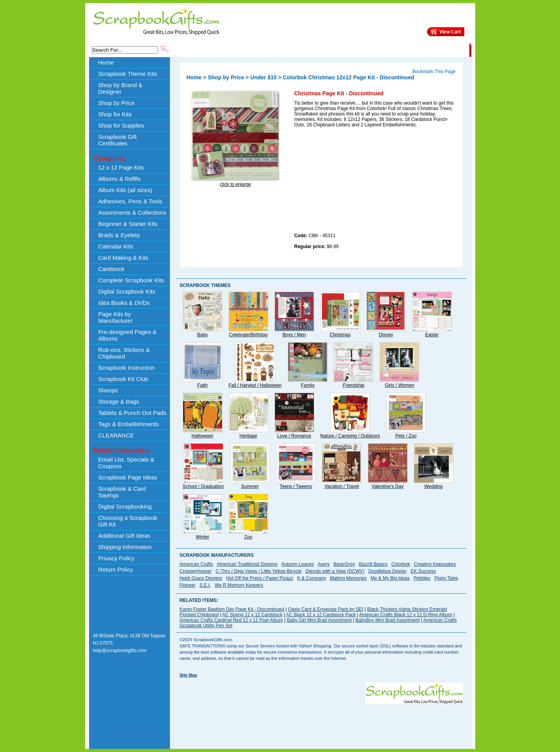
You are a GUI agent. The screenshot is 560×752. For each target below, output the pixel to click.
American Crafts (196, 564)
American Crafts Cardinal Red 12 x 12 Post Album (231, 620)
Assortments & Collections (132, 212)
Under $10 (264, 77)
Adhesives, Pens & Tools (130, 201)
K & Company (311, 578)
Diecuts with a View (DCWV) (335, 571)
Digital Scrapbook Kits (127, 291)
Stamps (108, 390)
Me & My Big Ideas (390, 578)
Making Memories (348, 578)
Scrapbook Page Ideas (128, 477)
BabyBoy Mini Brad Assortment (388, 620)
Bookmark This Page (434, 72)
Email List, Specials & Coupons (126, 463)
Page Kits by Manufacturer (115, 317)
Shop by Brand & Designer (261, 49)
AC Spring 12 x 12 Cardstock (252, 615)
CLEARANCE (433, 49)
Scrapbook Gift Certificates (118, 140)
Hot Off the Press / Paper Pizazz (260, 578)
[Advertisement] (353, 182)
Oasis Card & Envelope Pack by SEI (326, 609)
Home (106, 62)
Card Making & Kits (123, 258)
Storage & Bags (119, 401)
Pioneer (188, 585)
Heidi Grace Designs (201, 578)
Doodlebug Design (388, 571)
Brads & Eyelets (119, 235)
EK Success (423, 571)
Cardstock (112, 269)
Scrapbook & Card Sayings (122, 492)
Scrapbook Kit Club (123, 379)
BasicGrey (344, 564)
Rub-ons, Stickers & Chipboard (124, 353)
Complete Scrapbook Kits (131, 280)
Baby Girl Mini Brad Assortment (319, 620)
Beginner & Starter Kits (128, 224)
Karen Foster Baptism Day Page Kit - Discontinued (232, 609)
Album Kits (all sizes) (125, 190)
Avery (324, 564)
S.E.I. (205, 585)
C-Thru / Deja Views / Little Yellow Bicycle (258, 571)
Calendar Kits (116, 246)
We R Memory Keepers (239, 585)
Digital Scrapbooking (125, 506)
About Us (347, 49)
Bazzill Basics (373, 564)
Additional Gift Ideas (124, 536)
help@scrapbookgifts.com (120, 651)
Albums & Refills (120, 179)
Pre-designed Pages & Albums (128, 335)
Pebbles (422, 578)
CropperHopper (196, 571)
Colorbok (401, 564)
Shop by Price (313, 49)
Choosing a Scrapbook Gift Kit (128, 521)
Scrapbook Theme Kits (199, 49)
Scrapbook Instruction (127, 368)
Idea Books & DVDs (124, 303)
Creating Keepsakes (435, 564)
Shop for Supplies (121, 125)
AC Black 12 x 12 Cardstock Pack (321, 615)
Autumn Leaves (298, 564)
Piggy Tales (446, 578)
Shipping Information (388, 49)
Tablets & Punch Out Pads (132, 413)
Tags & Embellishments (129, 424)
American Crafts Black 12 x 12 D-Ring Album (406, 615)
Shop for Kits (115, 114)
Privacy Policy (116, 558)
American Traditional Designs (247, 564)
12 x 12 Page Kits (121, 167)
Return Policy (116, 569)
